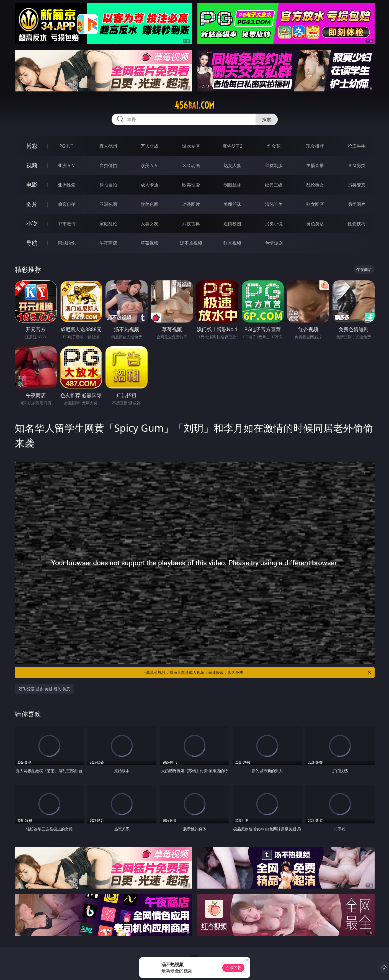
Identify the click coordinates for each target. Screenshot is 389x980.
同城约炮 (67, 243)
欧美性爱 (191, 185)
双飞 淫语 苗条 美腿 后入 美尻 (44, 689)
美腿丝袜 (232, 204)
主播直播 (315, 165)
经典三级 (274, 185)
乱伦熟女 (315, 185)
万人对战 (150, 146)
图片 (32, 204)
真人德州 (108, 146)
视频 (32, 165)
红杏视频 (232, 243)
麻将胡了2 (232, 146)
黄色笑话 (315, 224)
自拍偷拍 (108, 165)
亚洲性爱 (67, 185)
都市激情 (67, 224)
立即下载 (233, 968)
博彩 (32, 146)
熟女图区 (315, 204)
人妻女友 (150, 224)
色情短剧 (274, 243)
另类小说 (274, 224)
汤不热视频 (191, 243)
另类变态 (357, 185)
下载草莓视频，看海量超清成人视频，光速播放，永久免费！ (257, 672)
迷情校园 (232, 224)
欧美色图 (150, 204)
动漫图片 (191, 204)
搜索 (267, 119)
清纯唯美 (274, 204)
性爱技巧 (357, 224)
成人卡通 (150, 185)
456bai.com (194, 105)
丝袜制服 (274, 165)
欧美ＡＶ (150, 165)
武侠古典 (191, 224)
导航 (32, 243)
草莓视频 (150, 243)
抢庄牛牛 (357, 146)
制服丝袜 (232, 185)
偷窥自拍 (67, 204)
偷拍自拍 (108, 185)
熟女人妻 (232, 165)
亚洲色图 (108, 204)
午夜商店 (108, 243)
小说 (32, 223)
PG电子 (67, 146)
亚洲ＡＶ (67, 165)
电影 (32, 185)
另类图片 (357, 204)
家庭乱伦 (108, 224)
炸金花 (274, 146)
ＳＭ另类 (357, 165)
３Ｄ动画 (191, 165)
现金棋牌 (315, 146)
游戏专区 (191, 146)
